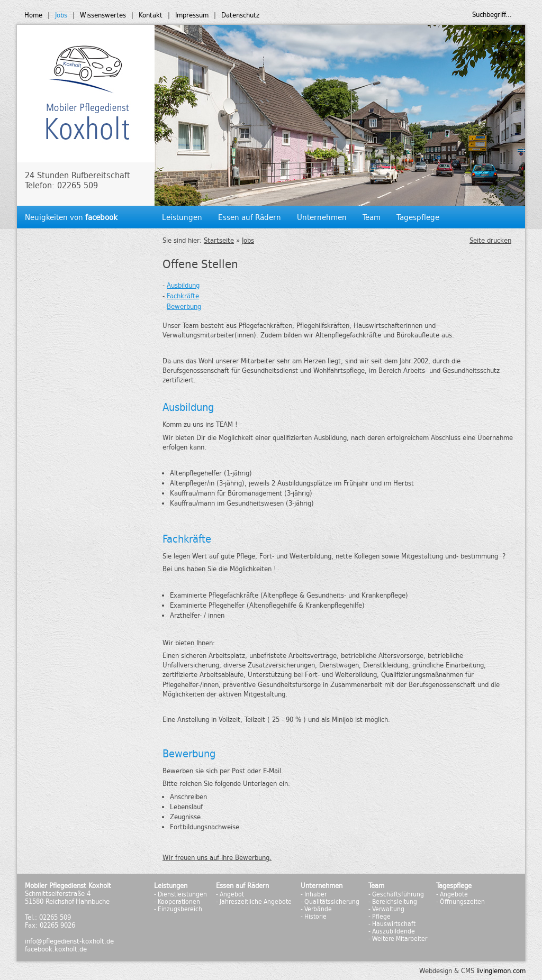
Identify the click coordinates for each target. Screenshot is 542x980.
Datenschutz (240, 15)
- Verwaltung (386, 909)
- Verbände (316, 909)
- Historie (314, 917)
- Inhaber (314, 894)
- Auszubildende (392, 931)
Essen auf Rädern (250, 217)
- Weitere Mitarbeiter (398, 939)
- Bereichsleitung (393, 902)
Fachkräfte (183, 296)
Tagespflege (418, 217)
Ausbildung (183, 285)
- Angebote (452, 894)
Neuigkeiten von (71, 217)
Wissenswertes (103, 15)
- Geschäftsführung (396, 894)
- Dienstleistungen (180, 894)
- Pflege (380, 917)
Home (33, 15)
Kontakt (151, 15)
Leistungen (182, 217)
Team (372, 217)
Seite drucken (490, 240)
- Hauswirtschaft (392, 924)
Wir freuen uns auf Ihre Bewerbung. (217, 858)
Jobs (61, 15)
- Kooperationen (177, 902)
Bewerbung (184, 306)
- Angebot (230, 894)
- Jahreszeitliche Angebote (254, 902)
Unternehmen (322, 217)
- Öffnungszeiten (460, 902)
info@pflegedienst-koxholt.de (69, 941)
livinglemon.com (501, 971)
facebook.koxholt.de (56, 949)
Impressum (192, 15)
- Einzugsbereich (178, 909)
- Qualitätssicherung (330, 902)
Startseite (219, 240)
